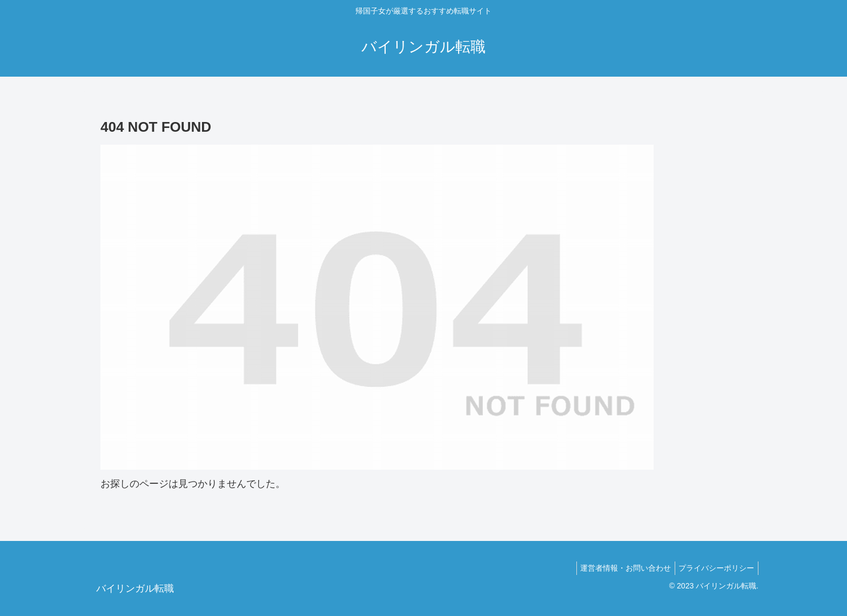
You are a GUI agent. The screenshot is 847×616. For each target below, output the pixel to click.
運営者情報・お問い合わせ (620, 568)
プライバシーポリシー (715, 568)
